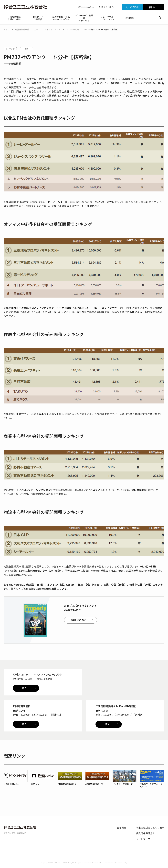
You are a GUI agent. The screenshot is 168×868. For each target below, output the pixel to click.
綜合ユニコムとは (86, 7)
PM (27, 49)
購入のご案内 (107, 7)
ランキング (10, 49)
